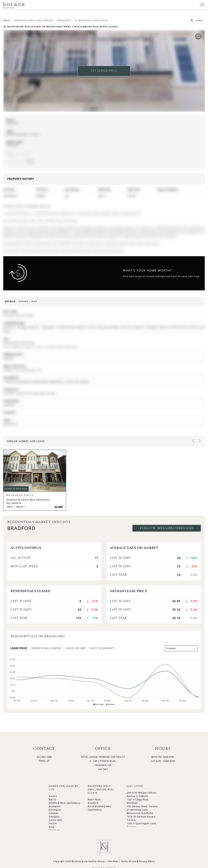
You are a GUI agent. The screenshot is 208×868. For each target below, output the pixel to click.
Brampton (55, 806)
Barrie (52, 799)
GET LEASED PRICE (104, 71)
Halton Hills (55, 820)
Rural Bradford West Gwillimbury (100, 808)
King (51, 827)
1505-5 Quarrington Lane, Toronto (142, 825)
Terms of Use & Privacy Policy (138, 861)
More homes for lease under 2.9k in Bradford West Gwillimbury (40, 221)
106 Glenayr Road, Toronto (142, 806)
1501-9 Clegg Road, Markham (138, 801)
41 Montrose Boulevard (91, 20)
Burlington (55, 810)
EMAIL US (44, 761)
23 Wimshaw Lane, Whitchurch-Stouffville (140, 811)
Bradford (64, 20)
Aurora (53, 796)
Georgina (54, 817)
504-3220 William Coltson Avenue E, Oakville (141, 794)
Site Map (113, 861)
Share (197, 20)
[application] (104, 681)
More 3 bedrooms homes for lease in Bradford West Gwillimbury (41, 347)
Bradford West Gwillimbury (34, 20)
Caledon (54, 813)
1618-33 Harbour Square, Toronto (141, 818)
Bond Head (94, 799)
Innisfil (53, 823)
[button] (201, 70)
